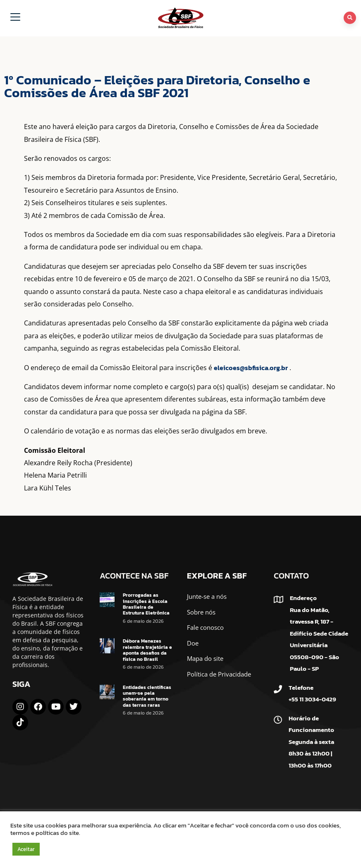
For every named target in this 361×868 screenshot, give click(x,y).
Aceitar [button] (26, 849)
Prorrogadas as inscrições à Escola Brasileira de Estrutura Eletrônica (146, 604)
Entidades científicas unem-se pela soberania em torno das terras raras (147, 696)
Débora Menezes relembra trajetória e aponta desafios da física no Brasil (147, 650)
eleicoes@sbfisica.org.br (251, 368)
